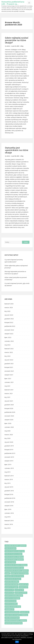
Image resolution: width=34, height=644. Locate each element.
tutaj (31, 636)
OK (17, 642)
